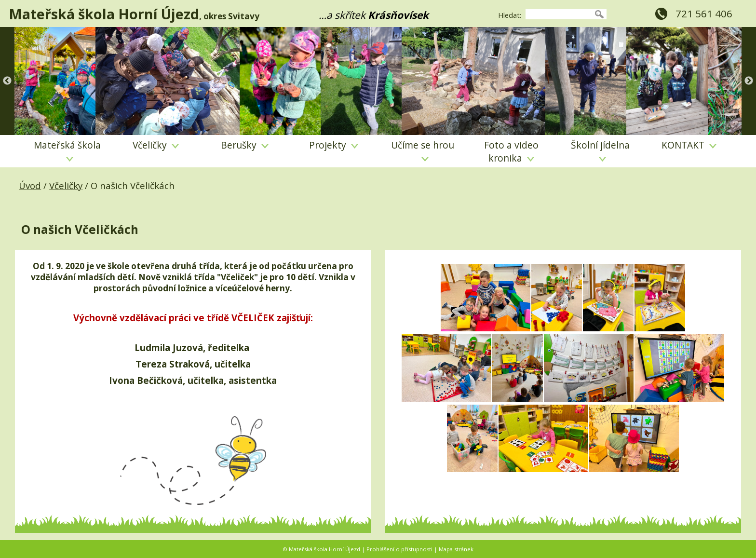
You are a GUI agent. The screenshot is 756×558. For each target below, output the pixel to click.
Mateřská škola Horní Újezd (104, 14)
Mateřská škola (67, 150)
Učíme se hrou (423, 150)
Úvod (30, 185)
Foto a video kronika (511, 151)
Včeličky (156, 145)
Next (749, 81)
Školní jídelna (600, 150)
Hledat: (510, 15)
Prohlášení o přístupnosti (399, 549)
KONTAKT (689, 145)
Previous (7, 81)
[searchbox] (559, 14)
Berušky (245, 145)
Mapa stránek (456, 549)
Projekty (334, 145)
